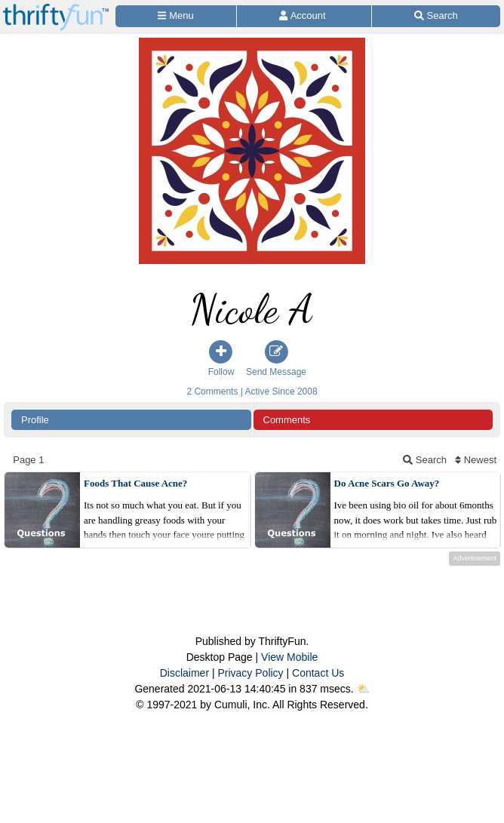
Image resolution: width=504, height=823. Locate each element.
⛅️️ (363, 689)
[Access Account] (304, 16)
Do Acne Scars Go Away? (387, 483)
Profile (35, 420)
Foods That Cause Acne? (135, 483)
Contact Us (318, 673)
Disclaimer (184, 673)
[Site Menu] (176, 16)
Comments (287, 420)
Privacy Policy (250, 673)
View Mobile (289, 657)
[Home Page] (56, 9)
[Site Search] (436, 16)
